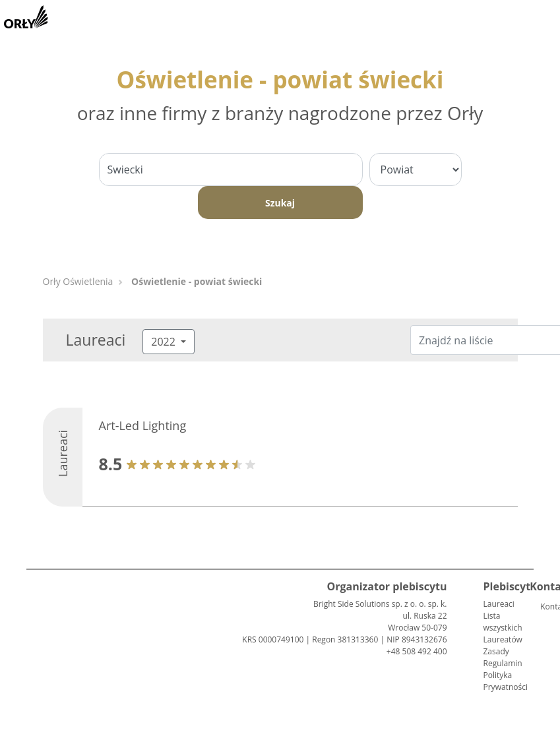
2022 (165, 342)
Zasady (496, 651)
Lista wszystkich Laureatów (503, 628)
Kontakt (545, 606)
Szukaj (280, 203)
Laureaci (499, 604)
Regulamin (503, 663)
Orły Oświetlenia (78, 281)
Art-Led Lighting (143, 425)
